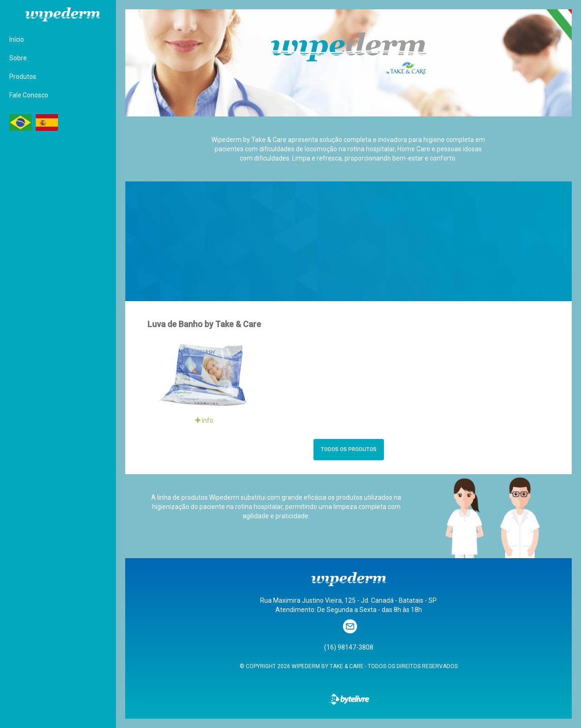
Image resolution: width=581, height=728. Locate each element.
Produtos (23, 77)
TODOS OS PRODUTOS (349, 449)
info (204, 420)
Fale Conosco (29, 95)
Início (17, 39)
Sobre (18, 58)
